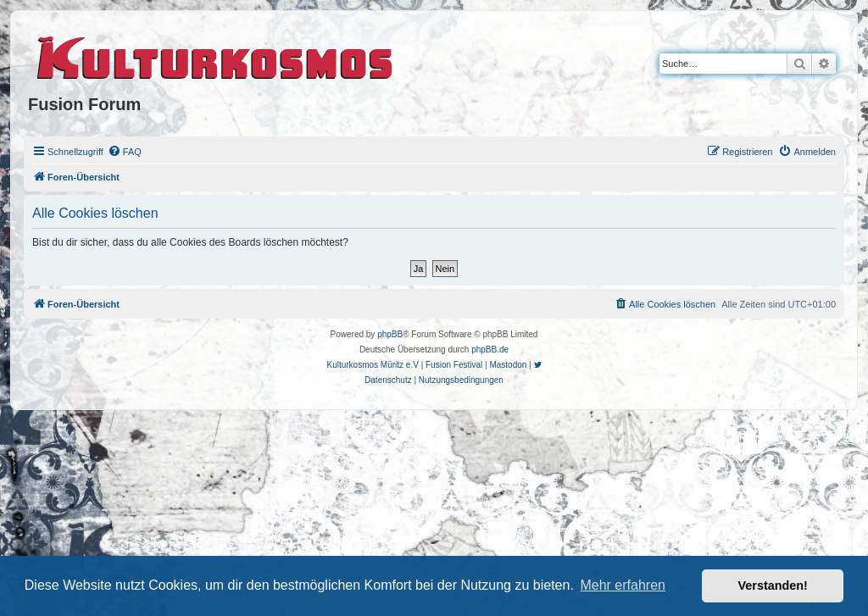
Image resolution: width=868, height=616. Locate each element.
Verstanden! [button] (773, 585)
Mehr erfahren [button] (623, 585)
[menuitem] (125, 152)
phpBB (390, 334)
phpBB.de (490, 350)
